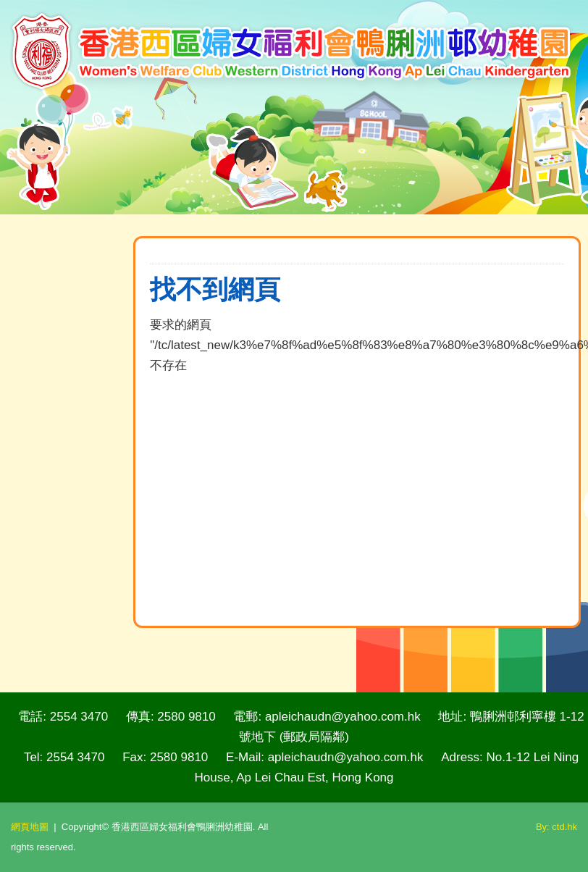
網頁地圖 (30, 827)
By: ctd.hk (556, 827)
